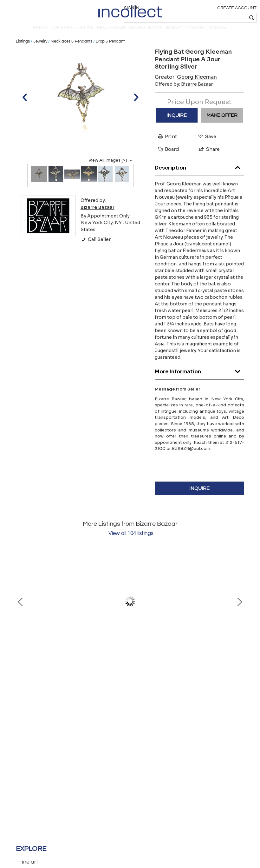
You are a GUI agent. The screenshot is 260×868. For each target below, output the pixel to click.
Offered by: (184, 91)
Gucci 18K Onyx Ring (181, 655)
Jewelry (40, 48)
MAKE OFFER (222, 122)
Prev (21, 608)
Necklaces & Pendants (71, 48)
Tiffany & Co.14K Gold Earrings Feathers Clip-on (79, 655)
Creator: (186, 84)
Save (206, 143)
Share (207, 156)
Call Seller (96, 247)
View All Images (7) (111, 167)
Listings (23, 48)
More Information (200, 377)
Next (239, 608)
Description (200, 173)
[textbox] (211, 18)
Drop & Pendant (110, 48)
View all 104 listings (131, 541)
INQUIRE (177, 122)
